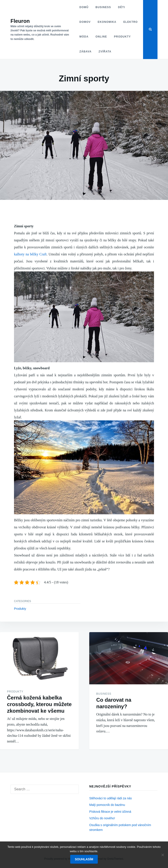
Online (101, 37)
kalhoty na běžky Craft (30, 254)
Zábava (85, 52)
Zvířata (105, 52)
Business (103, 7)
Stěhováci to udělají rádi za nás (111, 798)
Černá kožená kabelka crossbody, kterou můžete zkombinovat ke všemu (39, 704)
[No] (163, 855)
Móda (84, 37)
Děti (121, 7)
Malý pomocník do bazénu (107, 805)
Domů (84, 7)
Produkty (122, 37)
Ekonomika (107, 22)
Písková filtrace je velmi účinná (110, 812)
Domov (85, 22)
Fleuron (20, 21)
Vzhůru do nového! (102, 818)
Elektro (130, 22)
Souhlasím (84, 859)
